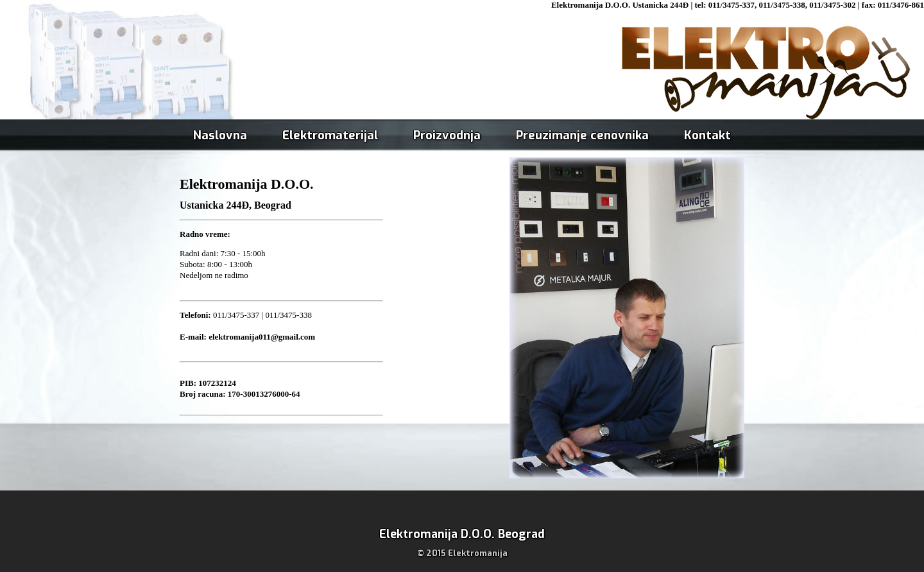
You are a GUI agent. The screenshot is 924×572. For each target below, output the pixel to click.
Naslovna (220, 135)
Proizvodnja (447, 135)
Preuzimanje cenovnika (582, 135)
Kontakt (707, 135)
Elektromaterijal (330, 135)
